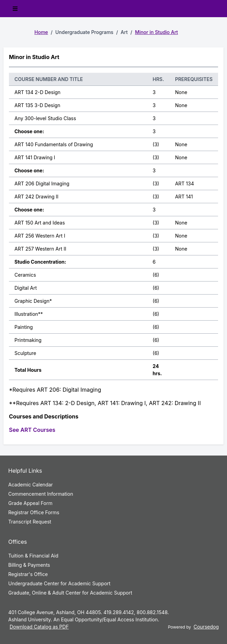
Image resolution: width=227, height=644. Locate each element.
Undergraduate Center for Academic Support (59, 583)
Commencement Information (41, 494)
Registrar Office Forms (34, 512)
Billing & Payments (29, 565)
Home (41, 32)
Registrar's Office (28, 574)
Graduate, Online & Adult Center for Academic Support (70, 593)
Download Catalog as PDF (39, 627)
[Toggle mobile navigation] (15, 9)
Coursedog (206, 627)
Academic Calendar (31, 485)
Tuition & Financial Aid (33, 556)
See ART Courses (32, 430)
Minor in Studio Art (156, 32)
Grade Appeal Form (30, 503)
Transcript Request (30, 522)
